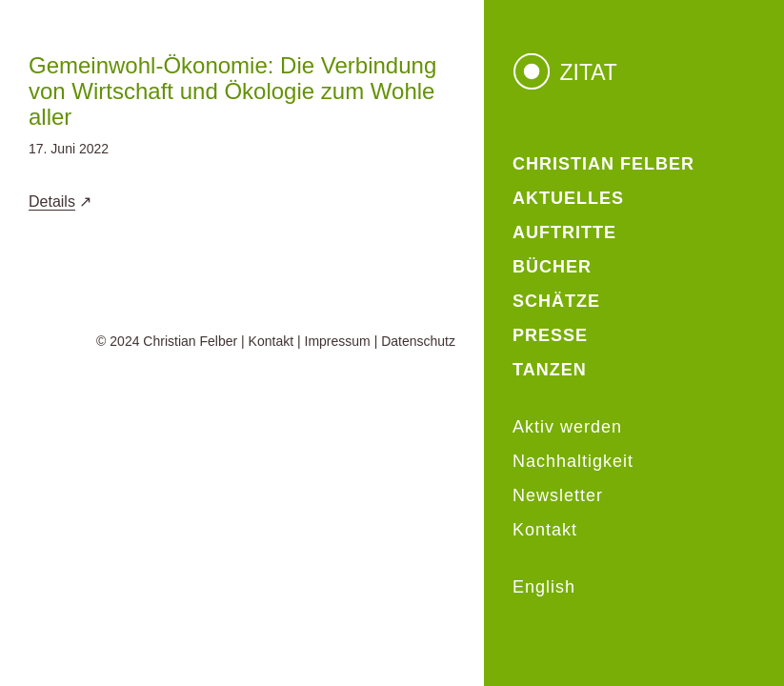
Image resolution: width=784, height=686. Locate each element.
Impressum (338, 341)
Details (52, 202)
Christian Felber (190, 341)
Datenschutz (418, 341)
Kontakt (271, 341)
